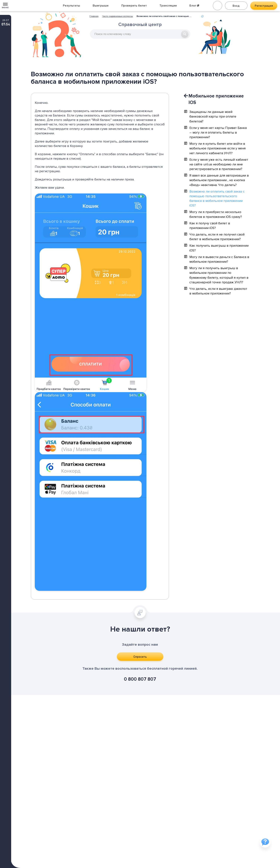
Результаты (71, 6)
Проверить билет (134, 6)
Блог (194, 6)
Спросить (140, 657)
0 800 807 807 (140, 679)
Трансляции (168, 6)
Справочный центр (140, 26)
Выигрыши (101, 6)
